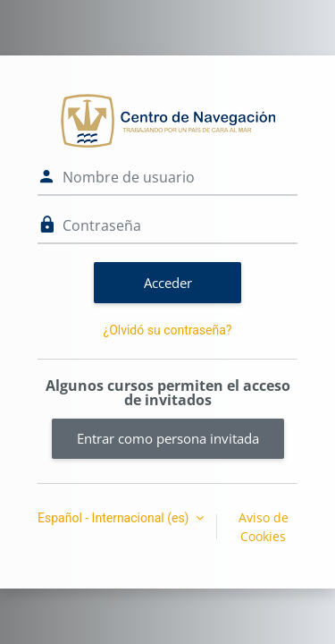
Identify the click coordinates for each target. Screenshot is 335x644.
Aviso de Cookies (264, 527)
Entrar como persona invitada (168, 438)
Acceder (168, 283)
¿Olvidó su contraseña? (168, 330)
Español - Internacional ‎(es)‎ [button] (115, 518)
